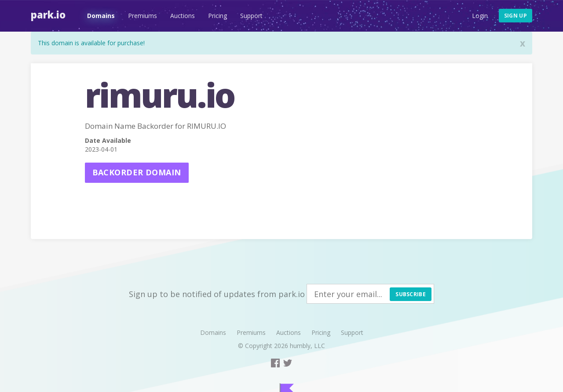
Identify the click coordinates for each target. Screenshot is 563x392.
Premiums (143, 16)
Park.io (48, 15)
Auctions (183, 16)
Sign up (515, 16)
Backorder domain (137, 172)
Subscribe (411, 294)
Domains (101, 16)
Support (251, 16)
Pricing (218, 16)
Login (480, 16)
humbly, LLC (307, 346)
